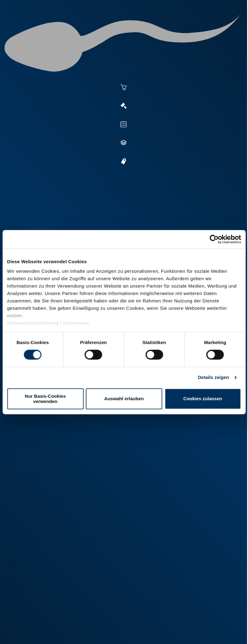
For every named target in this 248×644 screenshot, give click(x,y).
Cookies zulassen (203, 399)
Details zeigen (213, 378)
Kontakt (99, 623)
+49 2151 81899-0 (46, 560)
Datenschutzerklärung (33, 323)
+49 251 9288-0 (44, 517)
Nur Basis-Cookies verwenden (45, 399)
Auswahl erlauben (124, 399)
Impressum (76, 323)
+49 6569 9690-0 (45, 602)
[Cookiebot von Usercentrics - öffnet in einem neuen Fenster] (214, 239)
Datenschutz (71, 623)
